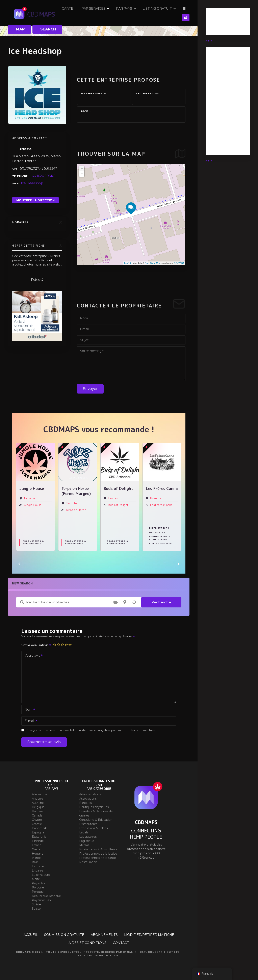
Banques (85, 803)
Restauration (88, 862)
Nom (29, 710)
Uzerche (156, 498)
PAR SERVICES (122, 13)
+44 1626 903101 (43, 176)
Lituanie (37, 871)
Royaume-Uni (42, 900)
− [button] (82, 174)
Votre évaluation (36, 645)
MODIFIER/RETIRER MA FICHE (149, 935)
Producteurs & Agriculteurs (33, 542)
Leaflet (127, 263)
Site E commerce (161, 544)
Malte (36, 879)
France (37, 845)
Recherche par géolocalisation (134, 602)
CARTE (96, 13)
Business (216, 23)
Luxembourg (41, 875)
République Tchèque (46, 896)
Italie (35, 862)
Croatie (37, 824)
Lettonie (38, 866)
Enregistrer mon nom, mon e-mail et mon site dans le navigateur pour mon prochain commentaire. (91, 730)
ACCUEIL (31, 935)
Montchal (72, 504)
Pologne (38, 887)
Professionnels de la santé (98, 858)
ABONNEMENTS (104, 935)
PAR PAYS (152, 13)
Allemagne (40, 794)
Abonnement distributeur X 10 (223, 100)
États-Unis (39, 837)
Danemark (39, 828)
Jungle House (33, 505)
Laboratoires (88, 837)
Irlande (37, 858)
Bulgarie (38, 811)
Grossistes (157, 533)
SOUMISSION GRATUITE (64, 935)
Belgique (38, 807)
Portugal (38, 892)
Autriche (38, 803)
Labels (84, 832)
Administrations (90, 794)
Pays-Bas (38, 883)
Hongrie (38, 854)
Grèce (36, 849)
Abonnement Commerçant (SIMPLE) (221, 138)
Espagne (38, 832)
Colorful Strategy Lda (98, 955)
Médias (84, 845)
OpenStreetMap (153, 263)
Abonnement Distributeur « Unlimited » (221, 66)
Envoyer (90, 389)
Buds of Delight (118, 505)
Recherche (161, 602)
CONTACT (121, 943)
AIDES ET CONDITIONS (87, 943)
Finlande (38, 841)
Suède (36, 904)
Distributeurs (159, 528)
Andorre (37, 799)
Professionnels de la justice (98, 854)
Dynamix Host (135, 952)
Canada (37, 815)
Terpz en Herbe (76, 510)
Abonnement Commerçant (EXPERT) (221, 117)
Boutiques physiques (94, 807)
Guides (215, 28)
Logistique (87, 841)
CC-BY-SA (179, 263)
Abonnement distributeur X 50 (223, 84)
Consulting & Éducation (96, 820)
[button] (19, 564)
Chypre (37, 820)
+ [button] (82, 169)
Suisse (36, 909)
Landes (113, 498)
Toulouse (30, 498)
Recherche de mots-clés (22, 602)
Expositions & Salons (94, 828)
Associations (88, 799)
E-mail (30, 721)
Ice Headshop (32, 183)
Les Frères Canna (161, 505)
